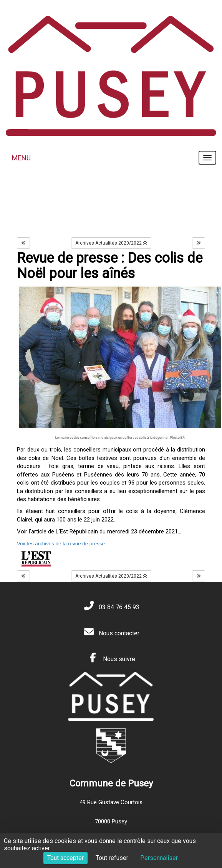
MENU (21, 158)
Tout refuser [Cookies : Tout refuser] (112, 858)
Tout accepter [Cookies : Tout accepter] (65, 858)
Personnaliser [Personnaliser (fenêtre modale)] (159, 858)
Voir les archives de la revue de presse (61, 544)
